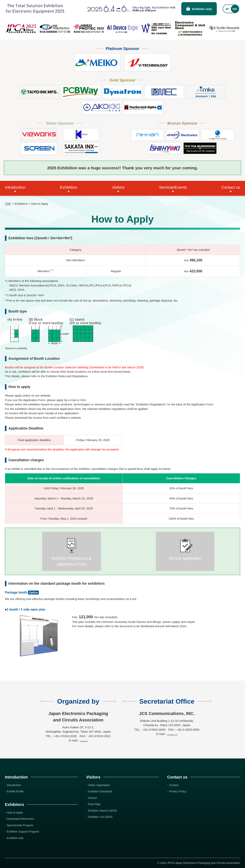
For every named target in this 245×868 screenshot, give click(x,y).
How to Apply (15, 813)
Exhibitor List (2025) (100, 817)
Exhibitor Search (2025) (102, 811)
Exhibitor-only (202, 9)
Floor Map (94, 804)
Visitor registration (99, 785)
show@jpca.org (84, 740)
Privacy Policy (178, 791)
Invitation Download (100, 791)
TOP (8, 204)
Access (92, 798)
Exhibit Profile (15, 791)
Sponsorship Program (20, 825)
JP (227, 9)
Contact (174, 785)
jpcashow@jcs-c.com (172, 734)
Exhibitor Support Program (23, 832)
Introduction (14, 785)
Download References (20, 819)
